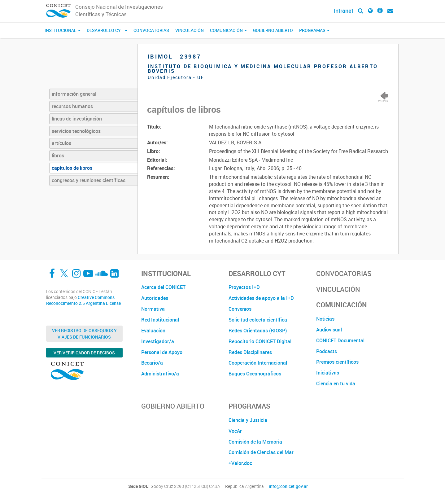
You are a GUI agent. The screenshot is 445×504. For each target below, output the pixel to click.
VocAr (235, 431)
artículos (61, 143)
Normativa (153, 309)
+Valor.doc (240, 463)
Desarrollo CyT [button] (107, 30)
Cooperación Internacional (258, 363)
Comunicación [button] (228, 30)
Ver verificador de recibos (84, 353)
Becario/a (152, 363)
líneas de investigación (77, 119)
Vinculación (190, 30)
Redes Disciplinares (250, 352)
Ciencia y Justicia (248, 420)
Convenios (240, 309)
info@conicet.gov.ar (288, 486)
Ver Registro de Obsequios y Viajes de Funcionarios (84, 334)
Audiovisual (329, 330)
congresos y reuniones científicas (89, 180)
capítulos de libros (72, 168)
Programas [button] (314, 30)
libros (58, 156)
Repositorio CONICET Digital (260, 341)
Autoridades (155, 298)
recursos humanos (72, 106)
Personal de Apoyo (162, 352)
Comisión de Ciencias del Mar (261, 452)
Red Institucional (160, 320)
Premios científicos (337, 362)
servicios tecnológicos (76, 131)
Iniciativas (328, 373)
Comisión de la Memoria (255, 442)
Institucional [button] (63, 30)
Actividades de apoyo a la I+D (261, 298)
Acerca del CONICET (163, 287)
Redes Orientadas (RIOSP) (258, 331)
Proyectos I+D (244, 287)
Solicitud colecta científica (258, 320)
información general (74, 94)
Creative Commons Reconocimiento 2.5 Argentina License (83, 300)
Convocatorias (151, 30)
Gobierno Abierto (273, 30)
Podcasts (327, 351)
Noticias (325, 319)
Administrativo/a (160, 374)
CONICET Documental (340, 340)
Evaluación (153, 331)
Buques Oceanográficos (255, 374)
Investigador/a (158, 341)
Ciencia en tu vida (336, 383)
